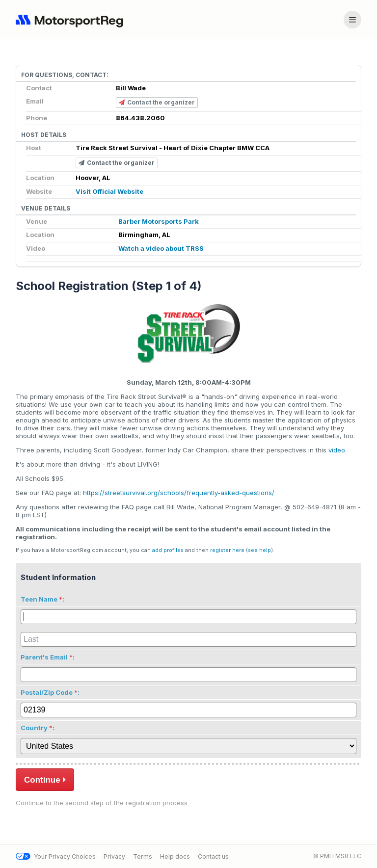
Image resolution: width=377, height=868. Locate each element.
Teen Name (39, 599)
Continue (45, 780)
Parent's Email (44, 657)
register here (227, 550)
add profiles (168, 550)
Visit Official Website (109, 191)
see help (259, 550)
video (337, 450)
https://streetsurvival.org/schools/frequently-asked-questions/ (179, 493)
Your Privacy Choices (56, 856)
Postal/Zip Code (47, 692)
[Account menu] (352, 20)
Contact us (213, 856)
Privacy (114, 856)
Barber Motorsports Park (159, 221)
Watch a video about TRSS (161, 248)
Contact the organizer (157, 103)
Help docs (175, 856)
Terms (143, 856)
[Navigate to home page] (72, 20)
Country (34, 728)
